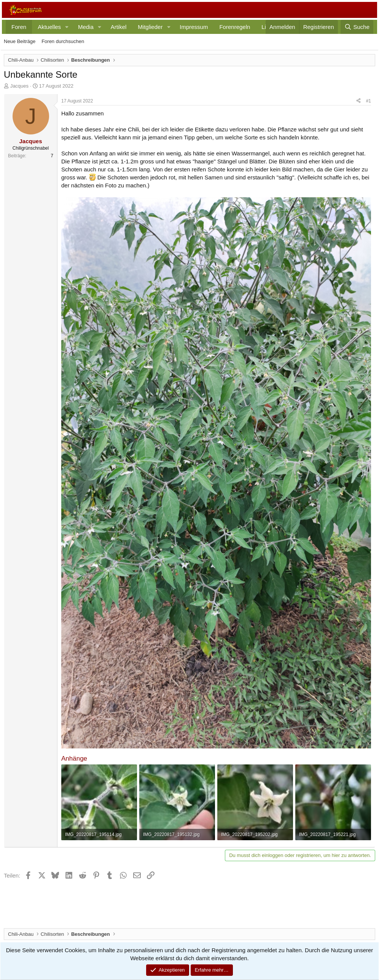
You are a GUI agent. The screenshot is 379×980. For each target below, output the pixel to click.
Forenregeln (235, 27)
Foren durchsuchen (63, 41)
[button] (67, 27)
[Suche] (357, 27)
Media (86, 27)
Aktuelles (49, 27)
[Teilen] (358, 101)
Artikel (119, 27)
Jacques (19, 86)
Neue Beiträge (20, 41)
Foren (19, 27)
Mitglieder (150, 27)
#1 (369, 101)
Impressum (194, 27)
